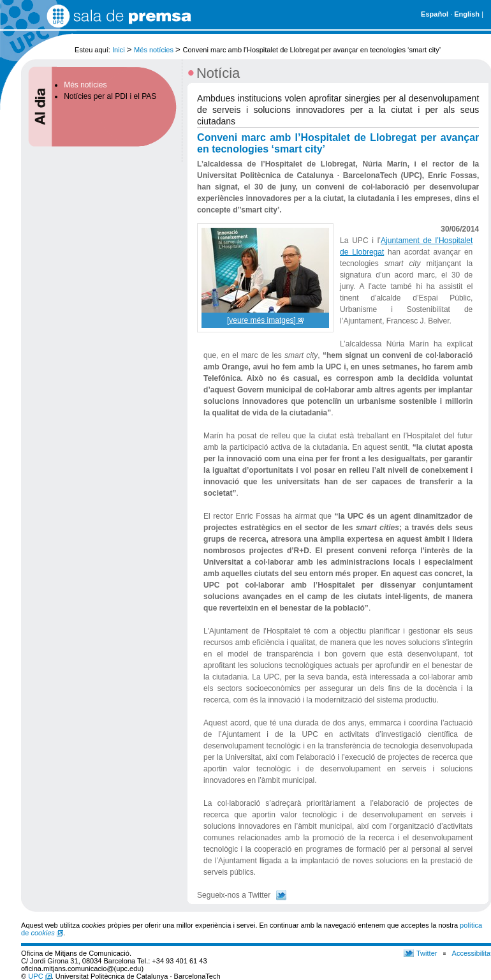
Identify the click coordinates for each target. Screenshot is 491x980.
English (467, 14)
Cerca (470, 44)
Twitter (427, 953)
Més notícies (154, 50)
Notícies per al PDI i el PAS (110, 96)
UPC (40, 976)
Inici (119, 50)
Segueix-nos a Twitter (234, 895)
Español (435, 14)
